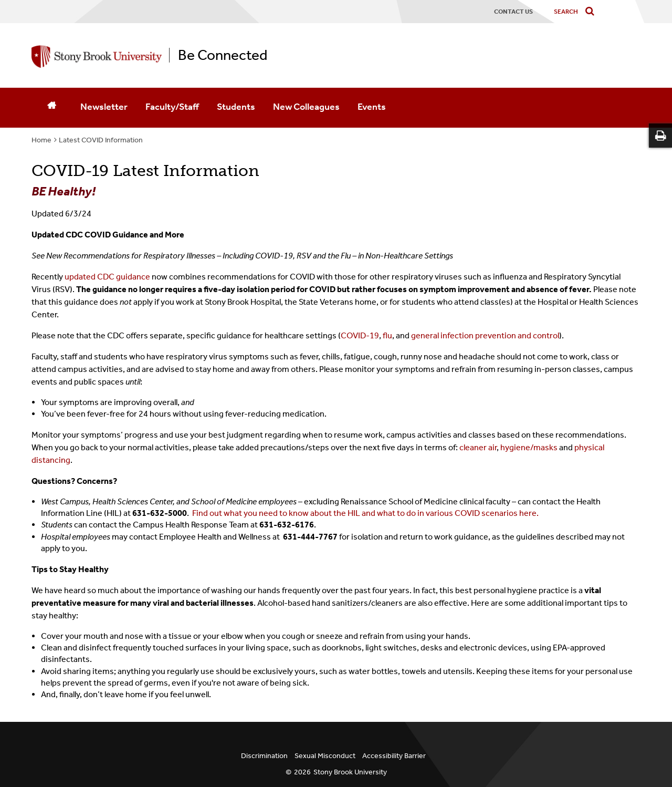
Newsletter (104, 107)
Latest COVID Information (101, 140)
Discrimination (264, 756)
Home (41, 140)
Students (236, 107)
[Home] (51, 108)
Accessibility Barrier (394, 756)
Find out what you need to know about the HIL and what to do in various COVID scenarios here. (365, 513)
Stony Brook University (350, 772)
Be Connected (223, 55)
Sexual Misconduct (325, 756)
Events (372, 107)
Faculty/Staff (172, 107)
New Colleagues (306, 107)
